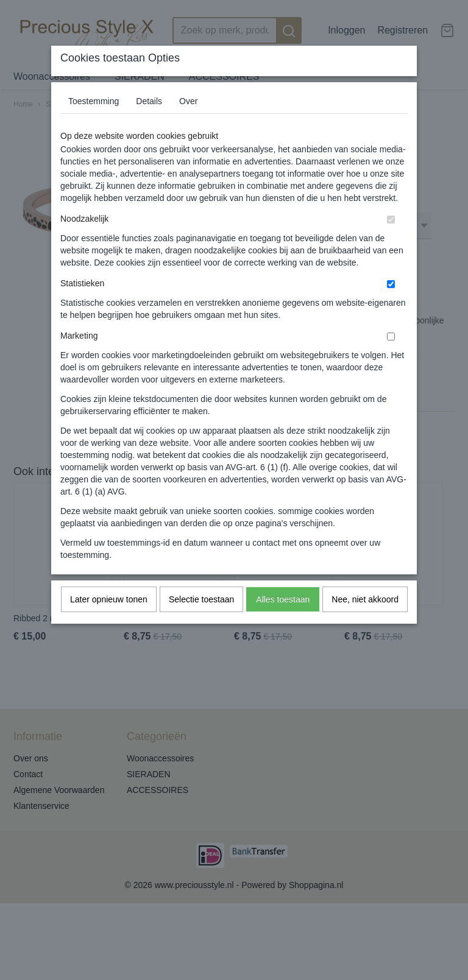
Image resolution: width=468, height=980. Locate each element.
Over (188, 101)
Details (149, 101)
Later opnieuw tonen (109, 599)
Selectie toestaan (201, 599)
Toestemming (94, 101)
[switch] (391, 220)
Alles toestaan (283, 599)
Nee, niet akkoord (365, 599)
